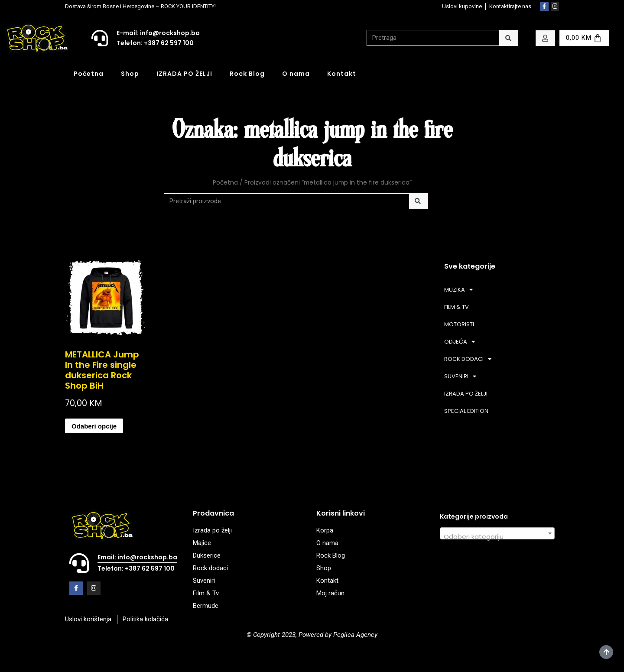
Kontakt (342, 74)
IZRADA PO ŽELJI (184, 74)
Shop (130, 74)
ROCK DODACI (468, 359)
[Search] (509, 38)
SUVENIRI (460, 376)
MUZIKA (458, 290)
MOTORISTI (459, 324)
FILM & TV (457, 307)
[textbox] (497, 537)
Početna (89, 74)
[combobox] (497, 533)
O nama (296, 74)
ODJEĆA (460, 342)
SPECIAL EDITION (466, 411)
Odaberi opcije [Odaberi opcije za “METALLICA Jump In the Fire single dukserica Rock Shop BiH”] (94, 426)
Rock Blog (247, 74)
